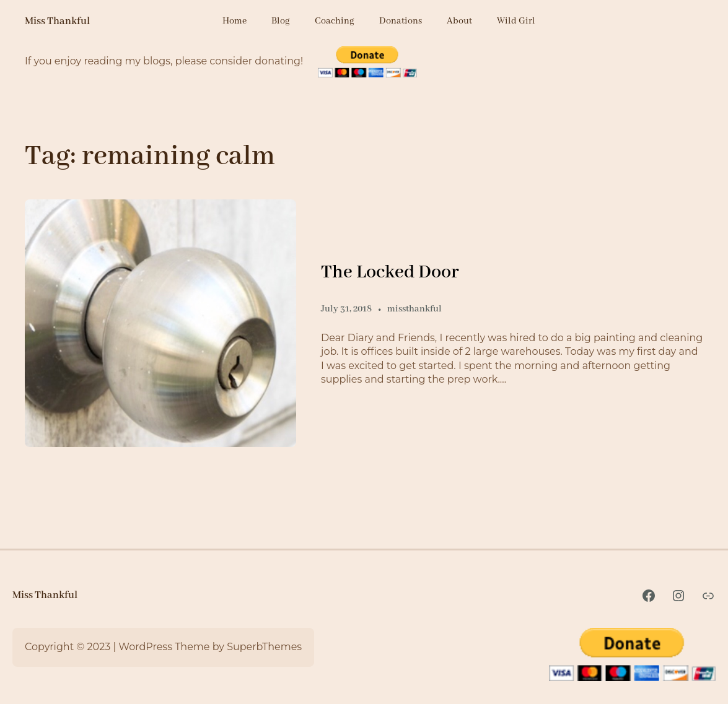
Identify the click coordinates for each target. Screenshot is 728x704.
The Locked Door (390, 272)
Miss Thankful (57, 21)
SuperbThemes (264, 647)
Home (235, 21)
